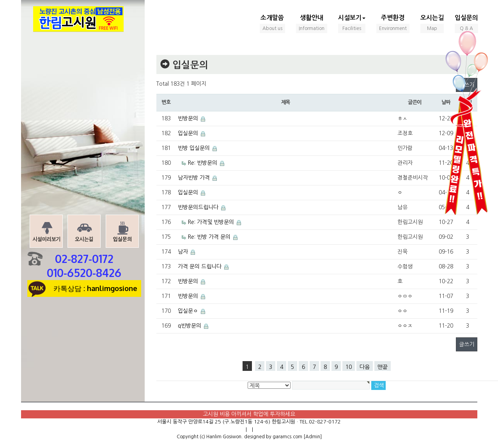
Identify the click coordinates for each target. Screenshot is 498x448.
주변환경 (393, 24)
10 (349, 367)
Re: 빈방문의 (202, 163)
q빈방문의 (190, 326)
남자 (183, 252)
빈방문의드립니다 (198, 207)
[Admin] (313, 437)
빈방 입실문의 (194, 148)
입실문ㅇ (188, 311)
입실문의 (466, 24)
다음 (365, 367)
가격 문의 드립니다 (200, 266)
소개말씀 (272, 24)
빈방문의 (188, 118)
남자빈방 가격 (194, 178)
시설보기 (352, 24)
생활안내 (312, 24)
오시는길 (432, 24)
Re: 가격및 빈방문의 (211, 222)
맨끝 (383, 367)
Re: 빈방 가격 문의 (209, 237)
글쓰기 (467, 344)
